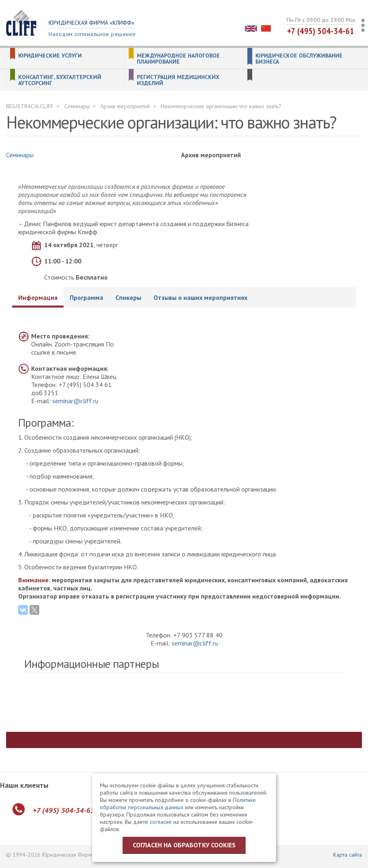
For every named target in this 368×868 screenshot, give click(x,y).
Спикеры (128, 297)
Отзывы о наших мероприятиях (200, 297)
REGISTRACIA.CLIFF (30, 106)
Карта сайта (348, 855)
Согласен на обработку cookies (184, 845)
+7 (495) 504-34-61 (321, 31)
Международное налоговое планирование (178, 59)
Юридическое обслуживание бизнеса (299, 59)
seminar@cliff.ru (75, 401)
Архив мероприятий (125, 106)
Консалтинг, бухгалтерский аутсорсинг (60, 80)
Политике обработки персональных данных (178, 804)
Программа (86, 297)
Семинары (77, 106)
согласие (161, 822)
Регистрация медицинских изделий (178, 80)
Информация (38, 297)
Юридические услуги (50, 56)
